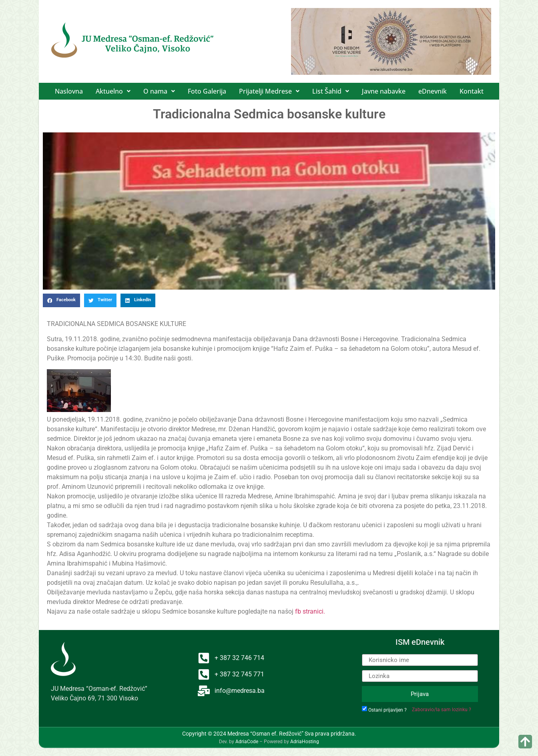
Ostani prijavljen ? (387, 710)
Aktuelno (113, 91)
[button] (113, 91)
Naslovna (69, 91)
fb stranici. (309, 611)
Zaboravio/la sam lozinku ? (442, 710)
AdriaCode (247, 742)
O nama (159, 91)
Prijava (420, 694)
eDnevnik (433, 91)
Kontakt (472, 91)
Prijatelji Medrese (269, 91)
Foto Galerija (207, 91)
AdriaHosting (305, 742)
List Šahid (331, 91)
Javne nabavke (384, 91)
